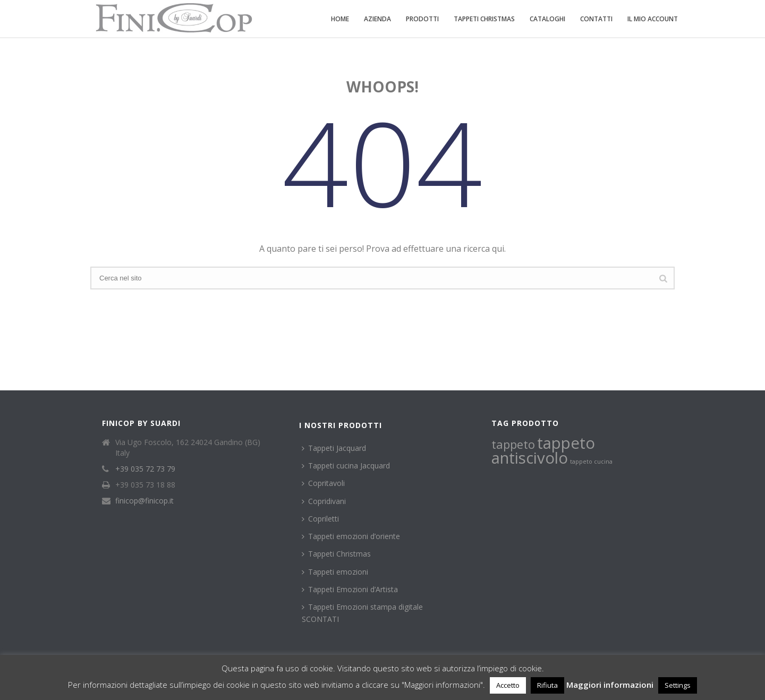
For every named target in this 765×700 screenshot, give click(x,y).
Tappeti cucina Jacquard (346, 466)
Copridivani (324, 501)
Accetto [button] (508, 685)
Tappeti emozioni (335, 572)
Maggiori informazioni (610, 685)
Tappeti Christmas (484, 19)
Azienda (377, 19)
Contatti (596, 19)
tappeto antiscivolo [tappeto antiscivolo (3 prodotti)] (543, 450)
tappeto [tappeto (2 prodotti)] (513, 444)
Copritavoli (323, 483)
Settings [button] (678, 685)
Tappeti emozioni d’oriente (351, 536)
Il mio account (653, 19)
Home (340, 19)
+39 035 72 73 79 (145, 469)
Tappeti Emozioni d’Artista (350, 589)
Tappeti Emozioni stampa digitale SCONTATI (362, 613)
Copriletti (320, 519)
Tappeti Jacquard (334, 448)
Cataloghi (547, 19)
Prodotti (422, 19)
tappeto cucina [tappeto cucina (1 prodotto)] (591, 462)
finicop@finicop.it (144, 501)
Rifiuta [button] (547, 685)
